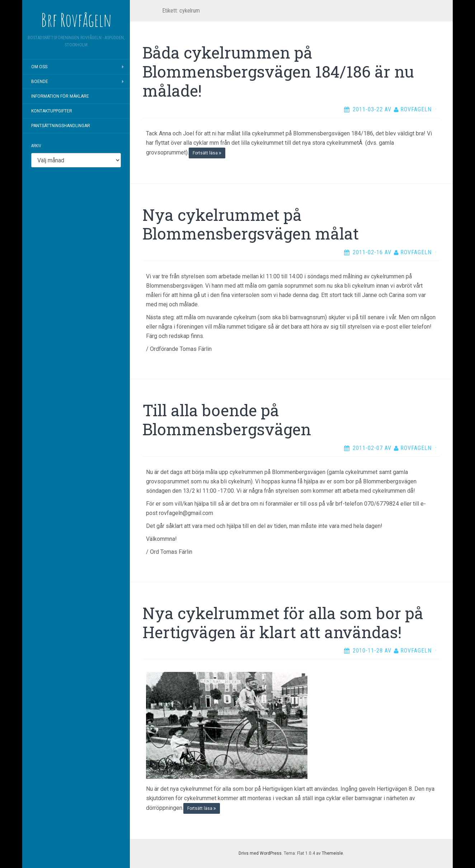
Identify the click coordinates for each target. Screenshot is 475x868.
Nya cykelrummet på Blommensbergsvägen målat (251, 224)
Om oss (39, 67)
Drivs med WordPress (260, 853)
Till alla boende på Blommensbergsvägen (227, 420)
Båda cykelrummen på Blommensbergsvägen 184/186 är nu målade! (278, 71)
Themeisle (332, 853)
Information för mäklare (60, 96)
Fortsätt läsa (207, 153)
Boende (40, 82)
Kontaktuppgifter (52, 111)
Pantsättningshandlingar (61, 126)
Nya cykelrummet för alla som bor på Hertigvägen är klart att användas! (283, 623)
